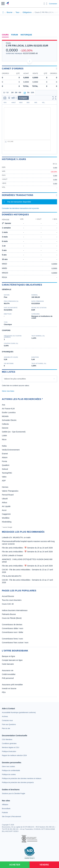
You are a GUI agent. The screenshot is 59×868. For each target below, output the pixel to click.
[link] (19, 713)
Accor (4, 510)
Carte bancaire (8, 664)
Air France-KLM (8, 409)
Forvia (4, 461)
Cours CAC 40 (8, 604)
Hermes (5, 487)
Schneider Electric (9, 420)
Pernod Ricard (8, 495)
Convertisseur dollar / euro (13, 628)
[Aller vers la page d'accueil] (8, 4)
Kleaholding (7, 522)
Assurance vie (8, 670)
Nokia (4, 446)
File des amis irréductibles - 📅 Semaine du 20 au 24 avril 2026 (27, 548)
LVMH (4, 436)
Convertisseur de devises (12, 625)
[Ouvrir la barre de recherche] (44, 4)
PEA (4, 692)
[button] (3, 4)
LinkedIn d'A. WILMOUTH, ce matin (16, 537)
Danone (5, 428)
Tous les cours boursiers (12, 600)
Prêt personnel (8, 678)
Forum (15, 35)
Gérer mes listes (8, 391)
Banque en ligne (8, 656)
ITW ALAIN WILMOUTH (12, 576)
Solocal (5, 469)
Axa (3, 405)
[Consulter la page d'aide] (47, 4)
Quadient (6, 465)
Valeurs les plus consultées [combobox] (15, 379)
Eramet (5, 454)
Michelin (5, 416)
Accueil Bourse (8, 596)
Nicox (4, 439)
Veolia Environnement (11, 450)
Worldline (6, 518)
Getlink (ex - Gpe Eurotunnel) (14, 432)
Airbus (5, 502)
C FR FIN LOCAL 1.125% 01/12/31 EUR (27, 46)
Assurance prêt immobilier (12, 685)
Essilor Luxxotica (9, 412)
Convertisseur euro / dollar (13, 632)
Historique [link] (26, 35)
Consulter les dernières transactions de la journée (20, 208)
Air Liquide (6, 506)
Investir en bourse (9, 688)
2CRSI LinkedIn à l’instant (12, 555)
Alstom (5, 457)
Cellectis (5, 424)
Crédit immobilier (9, 674)
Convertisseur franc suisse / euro (15, 643)
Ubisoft (5, 499)
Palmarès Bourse (9, 614)
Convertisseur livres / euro (12, 639)
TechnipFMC (7, 473)
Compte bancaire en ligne (12, 660)
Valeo (4, 477)
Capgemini (6, 514)
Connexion (53, 4)
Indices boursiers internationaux (15, 610)
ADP (4, 481)
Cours (5, 35)
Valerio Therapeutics (10, 491)
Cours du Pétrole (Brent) (12, 618)
